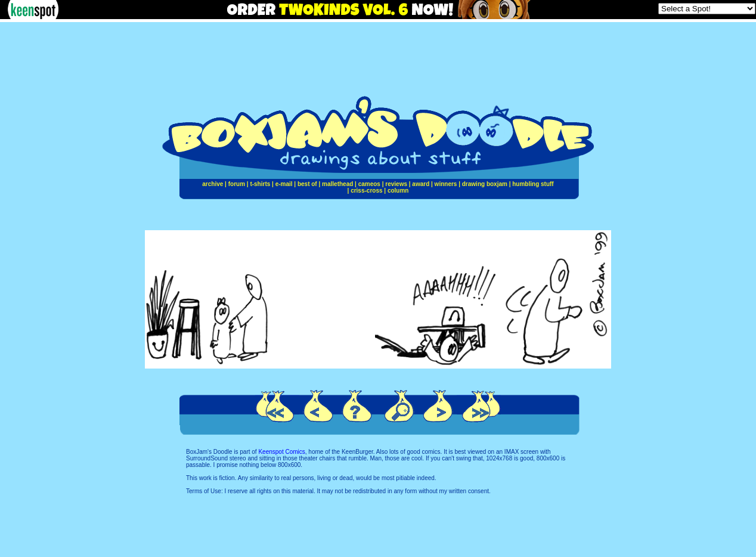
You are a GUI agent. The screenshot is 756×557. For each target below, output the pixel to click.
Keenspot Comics (281, 452)
